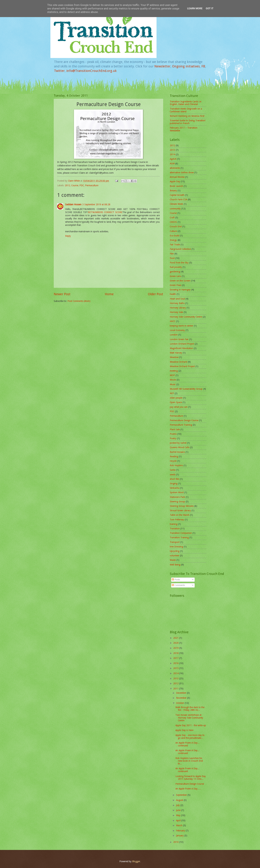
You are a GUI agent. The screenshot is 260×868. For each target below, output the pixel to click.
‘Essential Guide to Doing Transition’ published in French (188, 122)
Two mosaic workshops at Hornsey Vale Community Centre (189, 718)
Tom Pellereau (177, 520)
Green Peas (176, 285)
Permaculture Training (181, 425)
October (180, 703)
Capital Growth (177, 195)
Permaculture (92, 185)
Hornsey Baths (177, 303)
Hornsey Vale (176, 312)
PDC (82, 185)
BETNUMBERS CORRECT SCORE (105, 212)
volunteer (175, 556)
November (182, 698)
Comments (178, 585)
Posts (176, 580)
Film (172, 254)
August (180, 800)
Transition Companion (181, 533)
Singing (174, 483)
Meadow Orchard (179, 362)
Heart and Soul (177, 299)
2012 (67, 185)
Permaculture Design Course (184, 420)
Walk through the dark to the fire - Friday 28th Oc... (190, 709)
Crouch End (176, 226)
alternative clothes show (182, 172)
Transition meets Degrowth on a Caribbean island (186, 110)
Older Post (156, 294)
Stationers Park (177, 497)
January (180, 836)
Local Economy (177, 330)
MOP (172, 375)
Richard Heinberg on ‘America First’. (188, 116)
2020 (176, 643)
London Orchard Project (182, 344)
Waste (173, 560)
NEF (172, 393)
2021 (176, 638)
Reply (68, 236)
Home (109, 294)
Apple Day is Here (184, 730)
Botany (173, 191)
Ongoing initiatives (186, 66)
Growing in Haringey (180, 290)
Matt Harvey (176, 353)
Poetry (173, 438)
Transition (175, 529)
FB (203, 66)
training (174, 524)
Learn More (195, 8)
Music (173, 384)
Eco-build (175, 236)
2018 (176, 653)
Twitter (59, 71)
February (181, 831)
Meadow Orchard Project (182, 366)
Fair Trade (175, 245)
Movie (173, 380)
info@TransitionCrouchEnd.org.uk (91, 71)
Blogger (136, 861)
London (174, 335)
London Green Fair (179, 339)
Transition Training (179, 537)
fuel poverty (176, 267)
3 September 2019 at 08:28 (96, 204)
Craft (172, 218)
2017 (176, 658)
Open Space (176, 402)
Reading (174, 456)
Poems (173, 434)
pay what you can (179, 407)
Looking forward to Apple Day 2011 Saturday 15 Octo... (191, 778)
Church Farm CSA (179, 199)
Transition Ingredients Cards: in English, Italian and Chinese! (186, 103)
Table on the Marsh (180, 515)
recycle (173, 461)
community (175, 209)
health (173, 294)
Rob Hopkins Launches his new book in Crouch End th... (189, 761)
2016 (176, 663)
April (179, 820)
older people (176, 398)
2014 (172, 154)
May (179, 815)
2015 (176, 668)
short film (175, 479)
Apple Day (175, 181)
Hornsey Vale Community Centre (186, 317)
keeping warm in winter (181, 326)
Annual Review (177, 177)
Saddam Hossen (73, 204)
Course (75, 185)
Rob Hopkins (176, 465)
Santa (173, 470)
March (180, 825)
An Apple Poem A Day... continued (187, 744)
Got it (210, 8)
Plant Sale (175, 429)
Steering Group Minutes (182, 506)
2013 (172, 150)
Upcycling (175, 551)
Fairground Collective (180, 249)
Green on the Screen (180, 281)
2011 (176, 689)
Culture (173, 231)
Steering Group (177, 502)
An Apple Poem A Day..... (188, 789)
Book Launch (176, 186)
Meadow (174, 357)
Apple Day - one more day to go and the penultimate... (190, 737)
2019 (176, 648)
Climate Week (176, 204)
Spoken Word (177, 492)
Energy (173, 240)
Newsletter (162, 66)
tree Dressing (176, 547)
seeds (173, 475)
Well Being (175, 565)
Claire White (74, 181)
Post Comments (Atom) (79, 301)
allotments (175, 168)
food (172, 258)
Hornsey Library (178, 308)
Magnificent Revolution (181, 348)
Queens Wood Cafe (179, 447)
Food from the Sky (179, 263)
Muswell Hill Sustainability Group (186, 389)
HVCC (173, 321)
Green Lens (175, 276)
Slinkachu (175, 488)
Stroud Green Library (180, 510)
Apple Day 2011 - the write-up (191, 725)
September (182, 795)
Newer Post (62, 294)
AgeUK (173, 159)
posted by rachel (178, 443)
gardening (175, 272)
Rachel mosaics (177, 452)
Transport (175, 542)
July (178, 805)
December (181, 693)
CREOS (173, 222)
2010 (176, 842)
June (179, 810)
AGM (172, 164)
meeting (174, 371)
